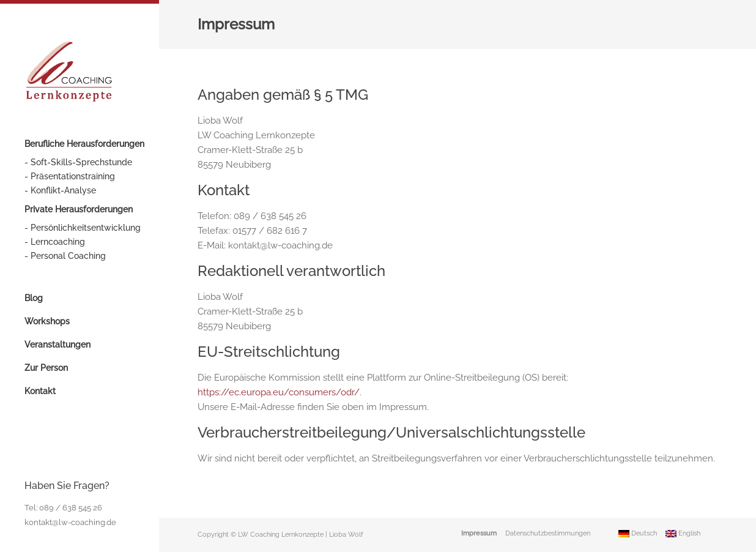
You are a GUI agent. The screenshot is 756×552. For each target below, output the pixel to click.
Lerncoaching (58, 242)
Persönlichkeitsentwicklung (86, 228)
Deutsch (638, 533)
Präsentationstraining (73, 176)
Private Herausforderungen (79, 209)
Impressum (479, 533)
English (683, 533)
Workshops (47, 321)
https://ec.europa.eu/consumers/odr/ (279, 392)
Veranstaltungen (57, 345)
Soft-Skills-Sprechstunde (81, 162)
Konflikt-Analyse (63, 190)
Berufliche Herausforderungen (84, 144)
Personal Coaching (68, 256)
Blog (34, 298)
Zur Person (46, 368)
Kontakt (40, 391)
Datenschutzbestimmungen (548, 533)
